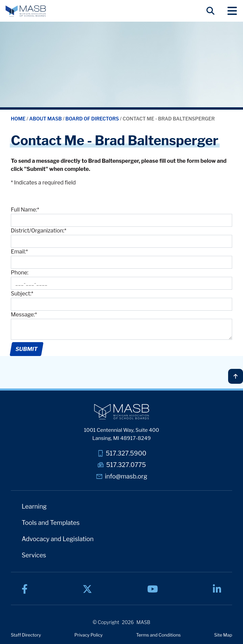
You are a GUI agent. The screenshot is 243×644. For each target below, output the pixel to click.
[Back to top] (236, 376)
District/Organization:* (39, 231)
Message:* (24, 315)
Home (19, 119)
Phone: (20, 273)
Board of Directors (93, 119)
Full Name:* (25, 210)
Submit (26, 349)
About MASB (46, 119)
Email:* (19, 252)
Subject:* (22, 294)
